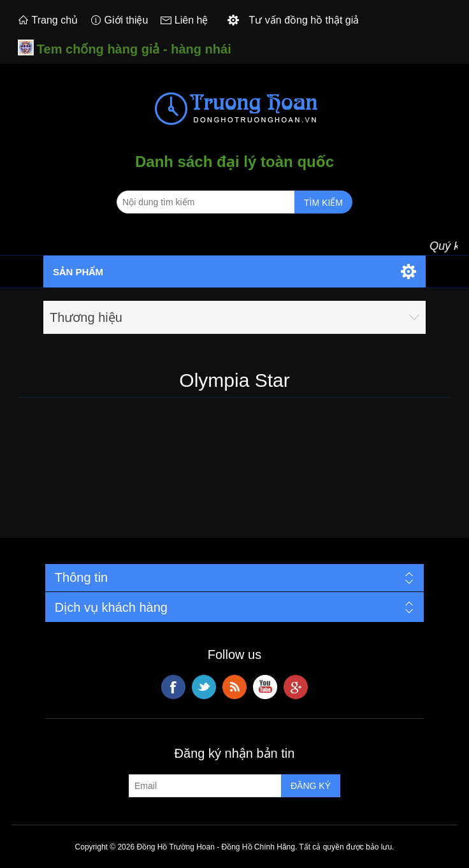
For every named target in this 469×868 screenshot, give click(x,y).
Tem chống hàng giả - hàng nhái (134, 49)
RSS (234, 687)
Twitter (204, 687)
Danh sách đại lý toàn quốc (234, 162)
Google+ (296, 687)
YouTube (265, 687)
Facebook (173, 687)
